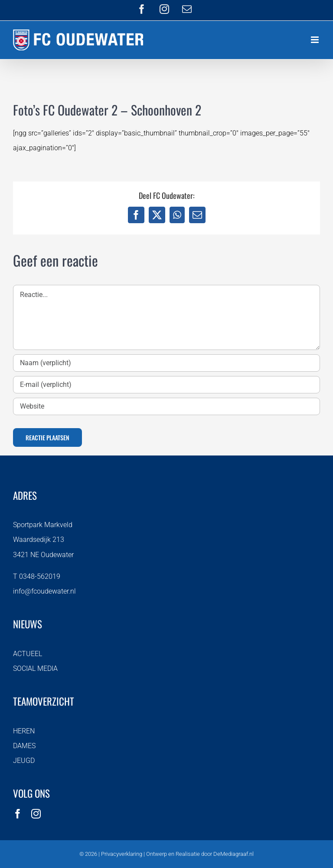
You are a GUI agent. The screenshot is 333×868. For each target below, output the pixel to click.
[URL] (166, 406)
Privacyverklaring (122, 854)
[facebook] (18, 814)
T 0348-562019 (37, 576)
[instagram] (36, 814)
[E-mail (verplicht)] (166, 385)
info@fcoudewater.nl (44, 591)
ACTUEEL (28, 654)
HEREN (24, 731)
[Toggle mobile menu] (315, 40)
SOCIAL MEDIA (35, 668)
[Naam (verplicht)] (166, 363)
